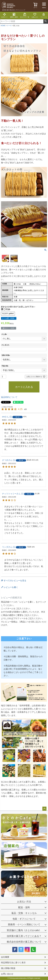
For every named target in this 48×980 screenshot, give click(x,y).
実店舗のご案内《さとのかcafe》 (24, 930)
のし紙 (5, 334)
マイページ (44, 15)
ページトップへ (44, 809)
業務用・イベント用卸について (24, 925)
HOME (3, 26)
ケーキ (9, 26)
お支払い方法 (24, 902)
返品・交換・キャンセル (24, 913)
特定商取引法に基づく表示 (13, 963)
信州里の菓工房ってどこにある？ (24, 936)
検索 (46, 21)
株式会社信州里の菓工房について (24, 942)
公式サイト (4, 15)
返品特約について (9, 397)
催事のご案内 (14, 15)
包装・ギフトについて (24, 919)
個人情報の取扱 (8, 968)
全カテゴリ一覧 (25, 15)
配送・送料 (24, 907)
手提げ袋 (5, 366)
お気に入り (35, 15)
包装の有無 (6, 355)
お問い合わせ (7, 974)
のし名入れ (5, 345)
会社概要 (5, 957)
